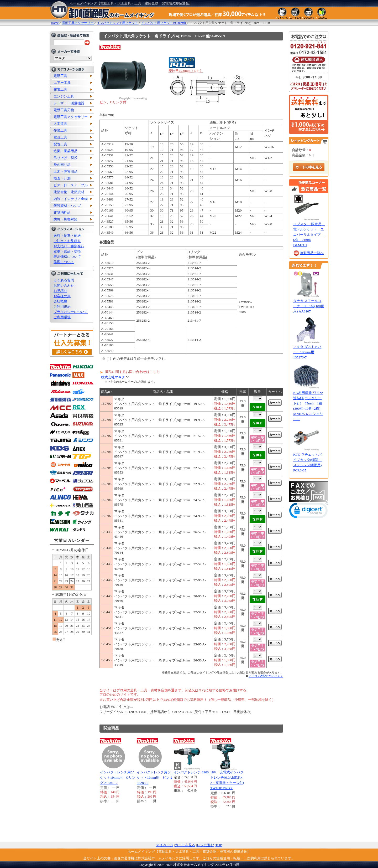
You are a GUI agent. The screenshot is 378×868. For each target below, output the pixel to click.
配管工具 (60, 144)
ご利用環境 (62, 317)
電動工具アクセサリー (71, 117)
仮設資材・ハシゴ (67, 206)
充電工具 (60, 89)
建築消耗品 (62, 212)
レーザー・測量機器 (69, 103)
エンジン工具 (64, 96)
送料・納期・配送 (67, 236)
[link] (309, 512)
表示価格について (67, 257)
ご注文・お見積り (67, 241)
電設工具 (60, 137)
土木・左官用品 (65, 171)
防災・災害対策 (65, 219)
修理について (64, 262)
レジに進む (205, 845)
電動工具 (60, 76)
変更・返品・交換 (67, 251)
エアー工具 (62, 83)
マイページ (165, 845)
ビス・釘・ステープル (71, 185)
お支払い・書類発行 (69, 246)
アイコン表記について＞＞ (266, 676)
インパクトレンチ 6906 (191, 772)
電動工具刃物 (64, 110)
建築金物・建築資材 (69, 192)
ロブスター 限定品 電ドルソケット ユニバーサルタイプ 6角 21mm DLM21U (309, 235)
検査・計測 (62, 178)
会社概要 (60, 301)
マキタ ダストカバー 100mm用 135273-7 (307, 352)
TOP (219, 845)
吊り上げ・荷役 (65, 158)
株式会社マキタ (113, 377)
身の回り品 (62, 165)
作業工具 (60, 130)
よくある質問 (64, 280)
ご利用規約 (62, 307)
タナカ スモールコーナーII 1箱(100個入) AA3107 (309, 306)
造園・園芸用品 (65, 151)
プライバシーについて (71, 312)
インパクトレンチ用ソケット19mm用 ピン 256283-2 (154, 777)
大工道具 (60, 124)
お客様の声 (62, 296)
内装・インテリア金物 (71, 199)
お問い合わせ (64, 286)
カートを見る (185, 845)
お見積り (60, 291)
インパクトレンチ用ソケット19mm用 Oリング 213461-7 (118, 777)
